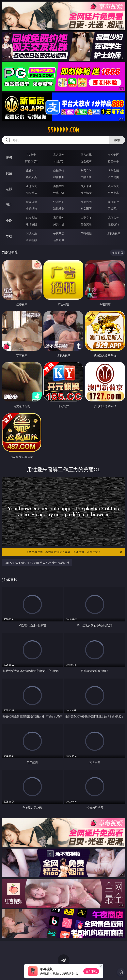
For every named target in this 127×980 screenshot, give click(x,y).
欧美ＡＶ (86, 170)
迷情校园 (31, 224)
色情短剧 (59, 240)
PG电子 (32, 155)
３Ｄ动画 (113, 170)
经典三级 (59, 193)
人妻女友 (86, 218)
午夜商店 (59, 233)
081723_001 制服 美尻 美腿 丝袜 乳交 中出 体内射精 (37, 563)
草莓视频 (86, 233)
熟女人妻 (31, 177)
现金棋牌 (86, 161)
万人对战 (86, 155)
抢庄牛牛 (113, 161)
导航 (9, 236)
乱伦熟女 (86, 193)
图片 (9, 205)
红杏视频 (31, 240)
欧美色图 (86, 202)
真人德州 (59, 155)
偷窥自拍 (31, 202)
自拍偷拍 (59, 170)
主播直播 (86, 177)
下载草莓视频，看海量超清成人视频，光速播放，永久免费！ (75, 552)
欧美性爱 (113, 186)
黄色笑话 (86, 224)
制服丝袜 (31, 193)
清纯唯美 (59, 208)
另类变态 (113, 193)
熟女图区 (86, 208)
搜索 (117, 140)
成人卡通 (86, 186)
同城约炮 (31, 233)
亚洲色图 (59, 202)
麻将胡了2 (31, 161)
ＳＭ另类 (113, 177)
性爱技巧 (113, 224)
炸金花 (59, 161)
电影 (9, 189)
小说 (9, 220)
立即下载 (91, 971)
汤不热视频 (113, 233)
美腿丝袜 (31, 208)
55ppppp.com (63, 130)
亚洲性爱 (31, 186)
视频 (9, 173)
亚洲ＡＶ (31, 170)
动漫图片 (113, 202)
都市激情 (31, 218)
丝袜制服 (59, 177)
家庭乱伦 (59, 218)
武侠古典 (113, 218)
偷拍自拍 (59, 186)
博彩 (9, 157)
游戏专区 (113, 155)
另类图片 (113, 208)
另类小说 (59, 224)
